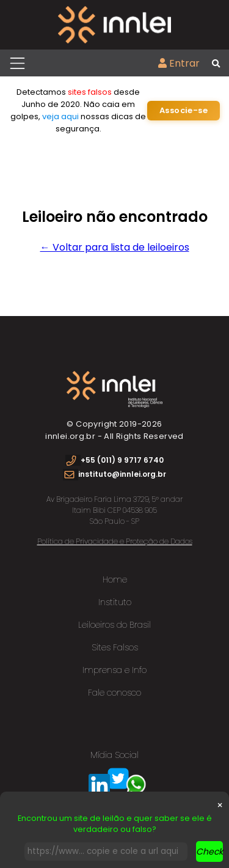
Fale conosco (114, 693)
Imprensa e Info (114, 670)
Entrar (179, 63)
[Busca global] (216, 64)
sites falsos (90, 92)
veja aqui (60, 116)
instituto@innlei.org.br (122, 474)
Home (115, 579)
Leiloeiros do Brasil (114, 625)
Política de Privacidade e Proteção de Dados (115, 541)
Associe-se (184, 110)
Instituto (115, 602)
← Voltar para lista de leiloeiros (115, 247)
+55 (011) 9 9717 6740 (122, 460)
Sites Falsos (115, 647)
